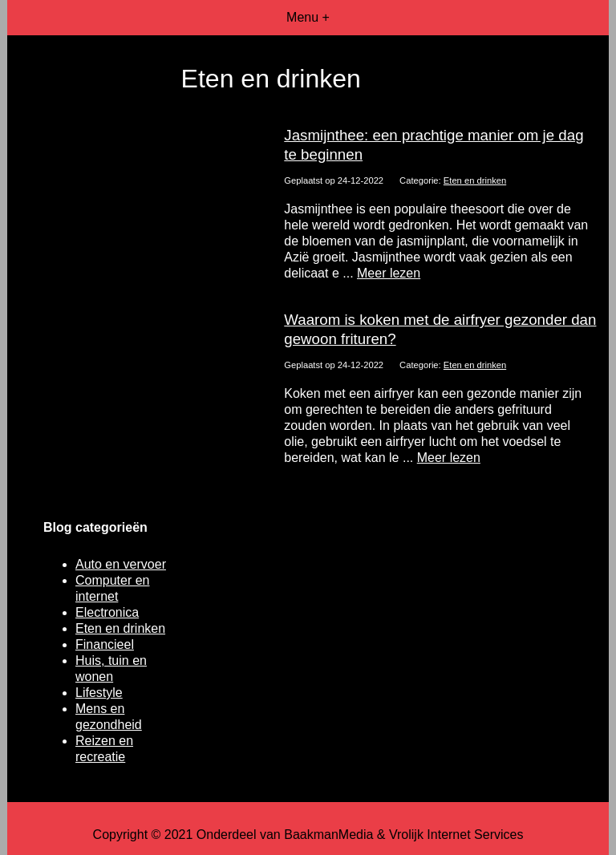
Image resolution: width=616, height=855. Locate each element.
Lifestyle (99, 693)
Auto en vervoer (121, 564)
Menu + (308, 17)
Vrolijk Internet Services (456, 835)
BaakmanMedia (328, 835)
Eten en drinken (475, 180)
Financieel (105, 644)
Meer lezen (389, 273)
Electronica (107, 612)
